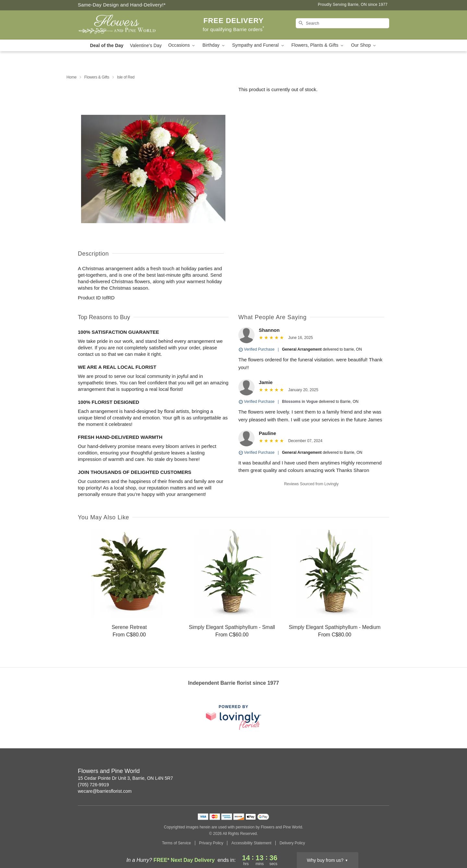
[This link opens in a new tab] (233, 717)
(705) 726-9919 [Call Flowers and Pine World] (93, 785)
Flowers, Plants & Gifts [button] (318, 45)
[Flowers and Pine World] (125, 25)
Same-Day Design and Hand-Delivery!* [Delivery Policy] (122, 5)
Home (72, 77)
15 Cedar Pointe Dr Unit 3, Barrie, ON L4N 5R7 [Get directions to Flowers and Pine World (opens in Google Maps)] (125, 778)
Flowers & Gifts (97, 77)
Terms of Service (176, 843)
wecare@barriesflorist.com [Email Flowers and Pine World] (105, 791)
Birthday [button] (214, 45)
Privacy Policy (211, 843)
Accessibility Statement (251, 843)
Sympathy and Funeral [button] (259, 45)
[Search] (342, 23)
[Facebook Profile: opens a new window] (385, 772)
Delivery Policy (292, 843)
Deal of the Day (107, 45)
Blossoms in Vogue (300, 402)
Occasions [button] (182, 45)
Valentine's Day (146, 45)
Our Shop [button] (364, 45)
